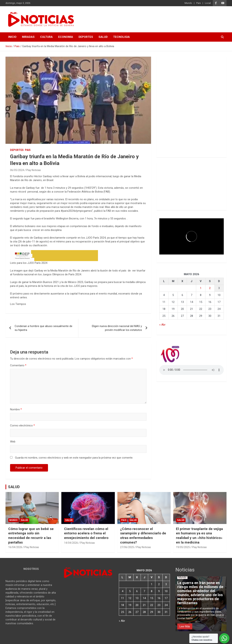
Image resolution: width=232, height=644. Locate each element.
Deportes (17, 150)
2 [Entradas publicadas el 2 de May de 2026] (210, 288)
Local (208, 3)
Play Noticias (34, 170)
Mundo (188, 3)
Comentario (18, 365)
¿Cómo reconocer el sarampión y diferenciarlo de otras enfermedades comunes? (143, 536)
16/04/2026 (15, 547)
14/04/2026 (71, 543)
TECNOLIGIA (121, 37)
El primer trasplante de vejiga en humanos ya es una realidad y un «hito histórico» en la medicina (199, 536)
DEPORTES (86, 37)
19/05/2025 (183, 547)
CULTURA (46, 37)
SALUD (103, 37)
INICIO (12, 37)
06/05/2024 (17, 170)
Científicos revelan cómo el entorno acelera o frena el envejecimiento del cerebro (86, 533)
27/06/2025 (127, 547)
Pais (198, 3)
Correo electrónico (22, 425)
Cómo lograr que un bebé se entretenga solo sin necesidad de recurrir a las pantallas (31, 536)
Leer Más (185, 626)
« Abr (162, 325)
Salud (24, 520)
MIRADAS (28, 37)
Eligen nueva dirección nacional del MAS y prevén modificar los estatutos (117, 328)
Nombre (16, 409)
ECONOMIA (66, 37)
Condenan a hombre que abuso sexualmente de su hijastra (43, 328)
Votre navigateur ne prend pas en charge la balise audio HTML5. (192, 370)
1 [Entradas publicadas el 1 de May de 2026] (201, 288)
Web (13, 442)
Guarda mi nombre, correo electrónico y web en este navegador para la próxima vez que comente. (74, 458)
